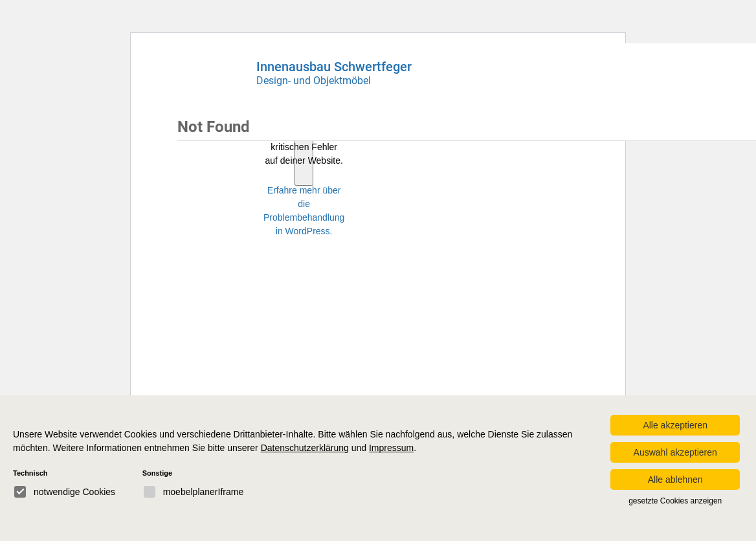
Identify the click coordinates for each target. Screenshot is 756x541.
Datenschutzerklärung (305, 448)
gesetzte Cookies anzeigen (675, 501)
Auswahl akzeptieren (675, 452)
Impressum (391, 448)
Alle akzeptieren (675, 425)
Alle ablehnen (675, 480)
